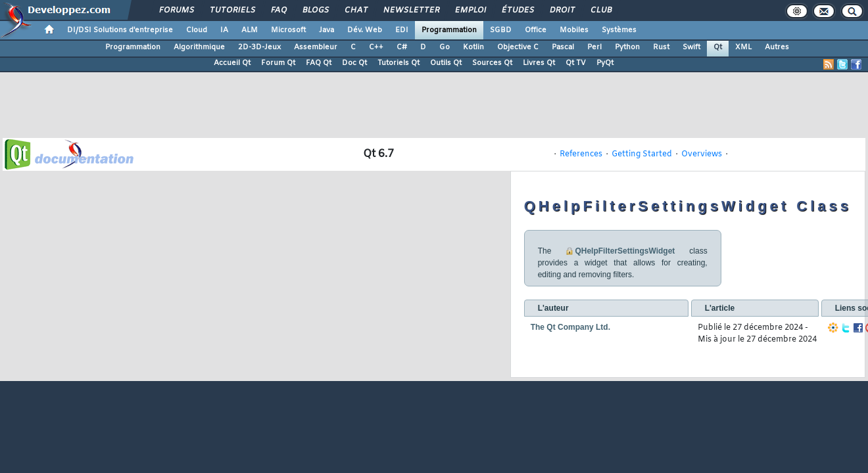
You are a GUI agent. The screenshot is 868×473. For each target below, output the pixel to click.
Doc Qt (354, 63)
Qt (718, 47)
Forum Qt (278, 63)
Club (600, 11)
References (581, 154)
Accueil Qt (232, 63)
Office (536, 30)
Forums (176, 11)
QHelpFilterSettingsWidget (625, 251)
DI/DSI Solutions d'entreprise (120, 30)
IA (224, 30)
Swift (691, 47)
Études (517, 11)
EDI (402, 30)
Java (326, 30)
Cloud (197, 30)
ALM (250, 30)
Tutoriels (232, 11)
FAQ (278, 11)
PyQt (605, 63)
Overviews (702, 154)
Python (627, 47)
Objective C (518, 47)
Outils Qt (446, 63)
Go (445, 47)
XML (743, 47)
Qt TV (576, 63)
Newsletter (411, 11)
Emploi (470, 11)
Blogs (315, 11)
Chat (355, 11)
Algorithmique (199, 47)
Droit (562, 11)
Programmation (449, 30)
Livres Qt (539, 63)
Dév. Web (365, 30)
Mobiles (574, 30)
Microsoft (288, 30)
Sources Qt (492, 63)
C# (402, 47)
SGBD (501, 30)
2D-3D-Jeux (259, 47)
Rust (661, 47)
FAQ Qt (319, 63)
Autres (777, 47)
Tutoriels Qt (398, 63)
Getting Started (642, 154)
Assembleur (316, 47)
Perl (594, 47)
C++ (376, 47)
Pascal (563, 47)
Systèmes (619, 30)
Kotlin (473, 47)
